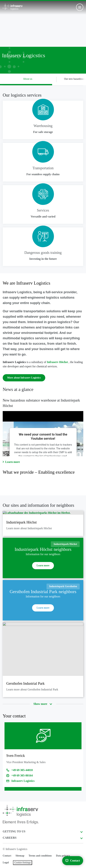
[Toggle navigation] (80, 7)
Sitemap (20, 856)
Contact (7, 856)
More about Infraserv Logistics (24, 378)
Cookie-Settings (23, 863)
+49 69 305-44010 (22, 770)
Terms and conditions (40, 856)
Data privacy (63, 856)
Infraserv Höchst (58, 362)
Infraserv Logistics (23, 781)
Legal (6, 863)
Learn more (13, 462)
